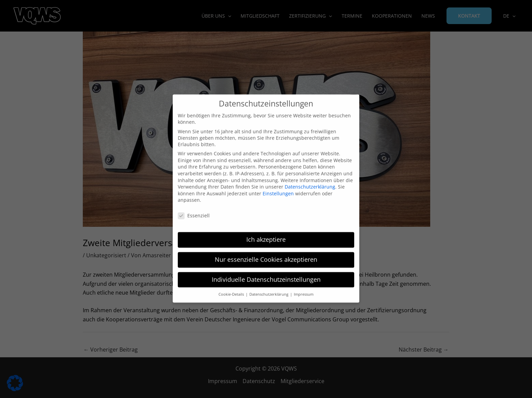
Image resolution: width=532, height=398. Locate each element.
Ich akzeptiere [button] (266, 234)
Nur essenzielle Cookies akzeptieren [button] (266, 254)
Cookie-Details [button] (232, 289)
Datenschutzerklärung (310, 181)
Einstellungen (278, 188)
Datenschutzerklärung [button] (269, 289)
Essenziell (194, 210)
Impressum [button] (304, 289)
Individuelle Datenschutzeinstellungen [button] (266, 274)
